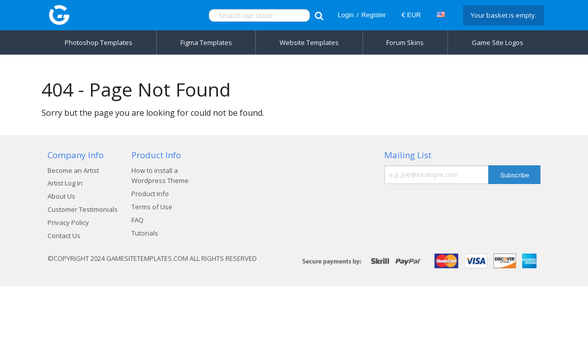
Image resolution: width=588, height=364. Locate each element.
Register (374, 15)
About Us (61, 196)
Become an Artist (73, 170)
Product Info (150, 194)
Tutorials (145, 233)
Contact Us (64, 236)
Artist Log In (65, 183)
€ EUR (411, 15)
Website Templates (309, 42)
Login (346, 15)
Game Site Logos (497, 42)
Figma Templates (206, 42)
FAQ (138, 220)
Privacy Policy (68, 222)
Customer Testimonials (83, 209)
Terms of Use (152, 207)
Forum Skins (405, 42)
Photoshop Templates (99, 42)
